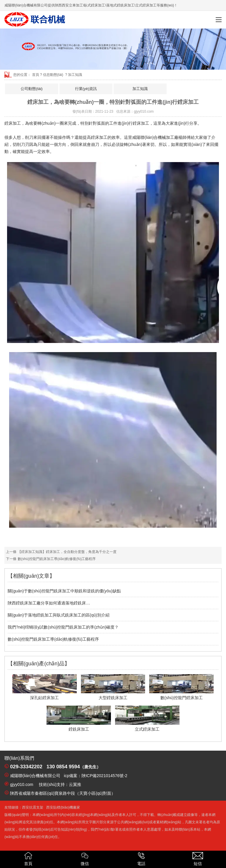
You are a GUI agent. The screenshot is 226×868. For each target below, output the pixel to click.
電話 (141, 859)
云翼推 (75, 784)
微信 (85, 859)
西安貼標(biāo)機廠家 (63, 807)
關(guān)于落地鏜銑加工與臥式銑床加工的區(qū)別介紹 (58, 615)
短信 (198, 859)
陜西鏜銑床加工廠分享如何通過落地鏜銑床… (49, 603)
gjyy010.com (144, 111)
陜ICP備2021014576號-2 (104, 776)
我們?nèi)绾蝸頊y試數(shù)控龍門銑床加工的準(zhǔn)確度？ (63, 627)
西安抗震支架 (33, 807)
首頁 (36, 75)
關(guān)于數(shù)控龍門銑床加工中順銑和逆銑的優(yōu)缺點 (64, 591)
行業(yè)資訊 (86, 89)
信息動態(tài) (53, 75)
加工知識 (140, 89)
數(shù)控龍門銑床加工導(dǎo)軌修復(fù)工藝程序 (56, 559)
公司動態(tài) (31, 89)
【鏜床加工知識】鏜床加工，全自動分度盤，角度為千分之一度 (66, 552)
